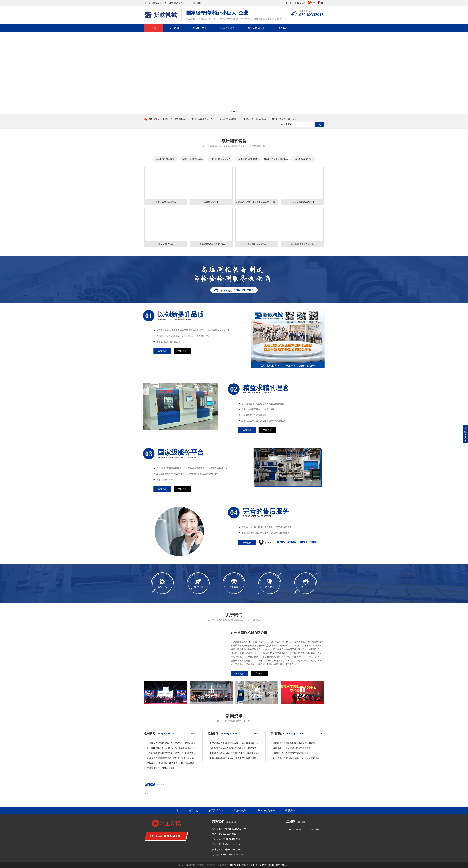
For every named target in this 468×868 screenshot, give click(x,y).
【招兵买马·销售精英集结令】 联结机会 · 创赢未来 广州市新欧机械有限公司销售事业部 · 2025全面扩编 (172, 743)
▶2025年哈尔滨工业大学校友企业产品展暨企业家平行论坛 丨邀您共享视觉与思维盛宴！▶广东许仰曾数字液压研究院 (235, 758)
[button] (232, 112)
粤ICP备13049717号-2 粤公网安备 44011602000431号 (255, 865)
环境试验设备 (227, 28)
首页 (154, 28)
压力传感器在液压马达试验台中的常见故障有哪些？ (297, 758)
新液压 (148, 793)
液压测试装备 (200, 28)
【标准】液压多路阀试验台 (283, 119)
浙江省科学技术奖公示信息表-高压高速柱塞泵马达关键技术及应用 (172, 748)
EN (320, 3)
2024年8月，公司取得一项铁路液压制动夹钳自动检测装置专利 (172, 763)
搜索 (319, 124)
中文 (311, 3)
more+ (194, 733)
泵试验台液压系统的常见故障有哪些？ (291, 753)
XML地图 (285, 865)
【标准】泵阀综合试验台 (201, 119)
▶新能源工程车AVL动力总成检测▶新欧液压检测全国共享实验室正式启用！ (235, 753)
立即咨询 (260, 674)
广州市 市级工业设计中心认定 (161, 768)
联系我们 (301, 3)
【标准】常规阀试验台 (303, 159)
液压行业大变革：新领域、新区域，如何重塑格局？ (234, 748)
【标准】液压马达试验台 (255, 119)
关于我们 (290, 3)
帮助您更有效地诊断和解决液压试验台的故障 (294, 743)
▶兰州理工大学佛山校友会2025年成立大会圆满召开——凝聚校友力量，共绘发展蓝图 (235, 743)
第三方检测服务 (256, 28)
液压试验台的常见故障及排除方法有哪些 (292, 748)
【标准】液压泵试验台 (228, 119)
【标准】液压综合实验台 (174, 119)
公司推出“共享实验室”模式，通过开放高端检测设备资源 (172, 758)
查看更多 (240, 674)
